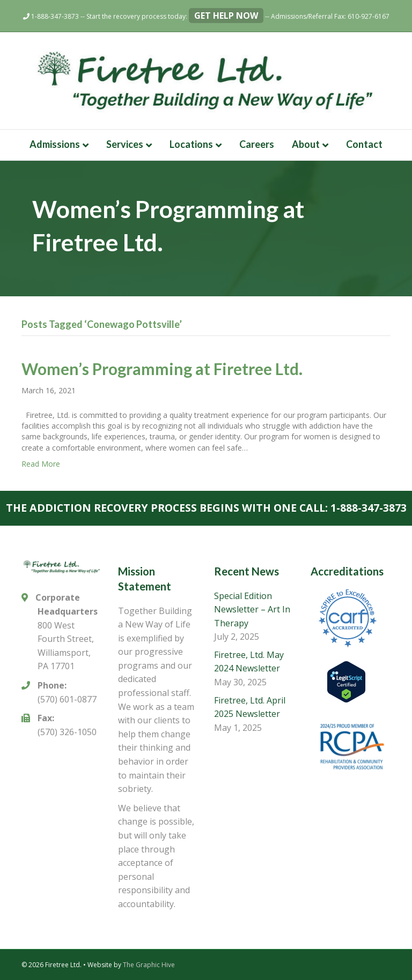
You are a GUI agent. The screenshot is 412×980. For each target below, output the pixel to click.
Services (125, 144)
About (306, 144)
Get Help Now (226, 16)
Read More (41, 464)
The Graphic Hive (149, 965)
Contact (364, 144)
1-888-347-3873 (51, 16)
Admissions (55, 144)
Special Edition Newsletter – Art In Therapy (252, 609)
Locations (191, 144)
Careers (257, 144)
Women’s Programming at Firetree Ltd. (162, 369)
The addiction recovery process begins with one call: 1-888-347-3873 (206, 508)
